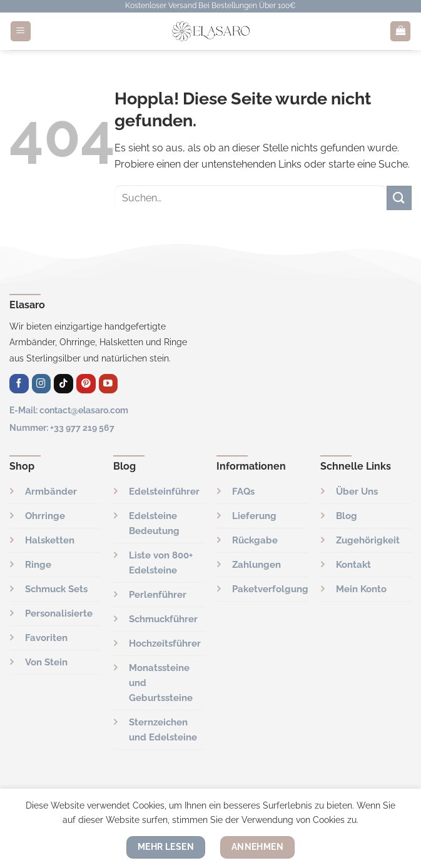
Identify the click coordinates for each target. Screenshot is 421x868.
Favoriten (46, 638)
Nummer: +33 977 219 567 (62, 427)
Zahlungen (256, 565)
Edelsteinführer (164, 492)
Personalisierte (59, 613)
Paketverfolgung (270, 589)
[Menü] (21, 32)
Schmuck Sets (56, 589)
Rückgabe (255, 540)
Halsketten (50, 540)
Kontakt (353, 565)
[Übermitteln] (399, 198)
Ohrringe (45, 516)
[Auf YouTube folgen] (109, 384)
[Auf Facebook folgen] (19, 384)
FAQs (243, 492)
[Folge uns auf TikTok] (63, 384)
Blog (347, 516)
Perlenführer (158, 595)
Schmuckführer (163, 619)
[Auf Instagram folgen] (42, 384)
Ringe (38, 565)
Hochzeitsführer (165, 643)
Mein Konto (361, 589)
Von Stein (46, 662)
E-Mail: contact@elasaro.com (69, 410)
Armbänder (51, 492)
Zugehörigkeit (368, 540)
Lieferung (254, 516)
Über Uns (357, 492)
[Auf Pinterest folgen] (86, 384)
